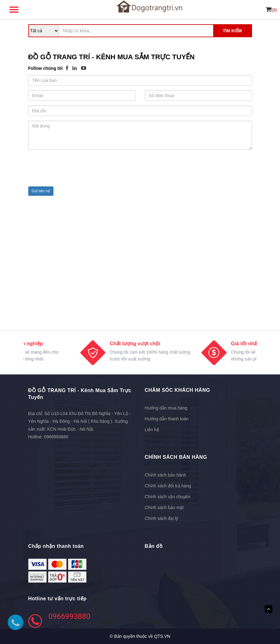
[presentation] (76, 170)
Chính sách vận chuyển (168, 497)
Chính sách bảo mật (164, 508)
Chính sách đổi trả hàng (168, 486)
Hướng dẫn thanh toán (167, 419)
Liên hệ (152, 430)
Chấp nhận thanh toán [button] (56, 546)
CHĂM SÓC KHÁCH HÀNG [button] (177, 390)
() (271, 10)
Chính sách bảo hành (165, 475)
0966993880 (56, 437)
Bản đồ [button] (154, 546)
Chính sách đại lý (162, 518)
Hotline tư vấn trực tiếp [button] (57, 599)
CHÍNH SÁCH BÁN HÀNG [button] (176, 457)
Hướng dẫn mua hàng (166, 408)
